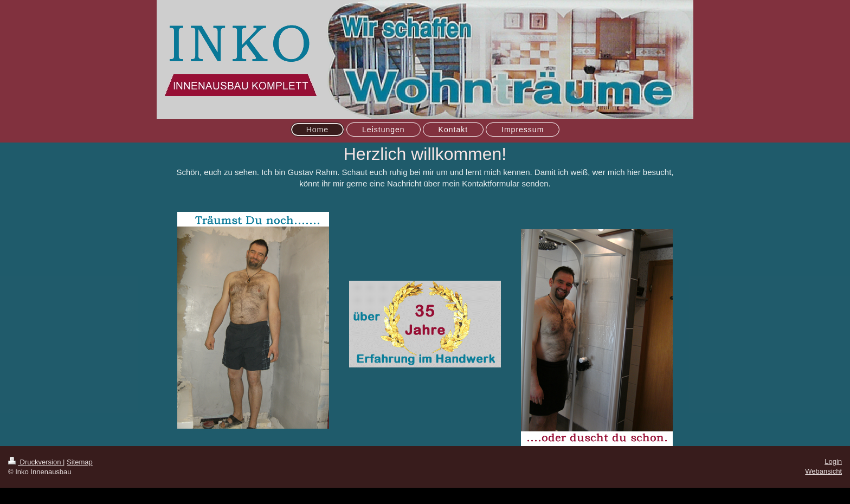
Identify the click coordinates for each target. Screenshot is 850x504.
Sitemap (80, 462)
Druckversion (36, 462)
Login (833, 461)
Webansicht (823, 471)
